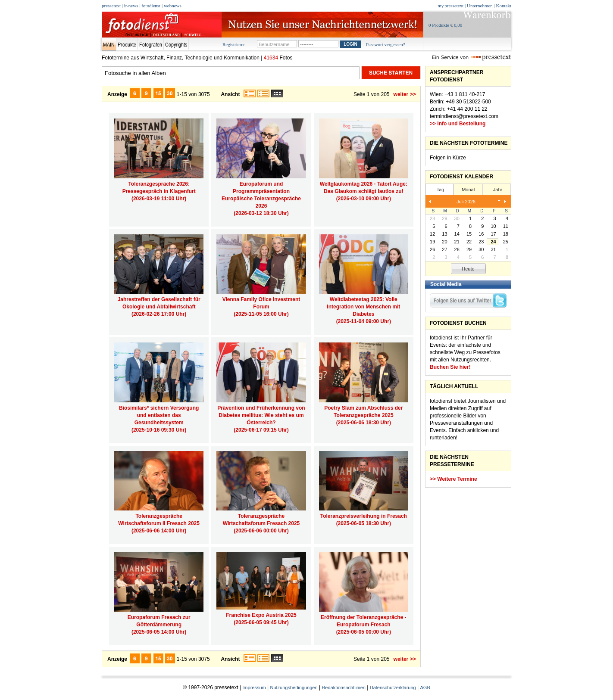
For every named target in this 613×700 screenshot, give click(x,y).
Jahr (498, 190)
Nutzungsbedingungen (294, 688)
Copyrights (176, 44)
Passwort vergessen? (386, 44)
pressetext (111, 6)
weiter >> (405, 94)
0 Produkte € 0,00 (445, 25)
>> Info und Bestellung (458, 124)
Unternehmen (480, 6)
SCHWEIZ (193, 35)
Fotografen (151, 44)
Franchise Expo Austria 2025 (261, 615)
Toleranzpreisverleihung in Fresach (364, 516)
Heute (468, 269)
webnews (173, 6)
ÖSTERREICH (137, 35)
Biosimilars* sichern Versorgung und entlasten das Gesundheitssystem (159, 415)
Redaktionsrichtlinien (344, 688)
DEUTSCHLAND (166, 35)
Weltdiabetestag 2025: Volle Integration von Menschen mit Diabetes (363, 307)
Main (109, 44)
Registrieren (234, 44)
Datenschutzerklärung (393, 688)
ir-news (131, 6)
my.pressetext (450, 6)
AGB (425, 688)
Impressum (254, 688)
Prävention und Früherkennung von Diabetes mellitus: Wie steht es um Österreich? (261, 415)
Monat (468, 190)
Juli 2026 (466, 202)
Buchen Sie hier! (450, 367)
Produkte (127, 44)
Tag (441, 190)
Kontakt (504, 6)
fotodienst (151, 6)
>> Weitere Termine (453, 479)
